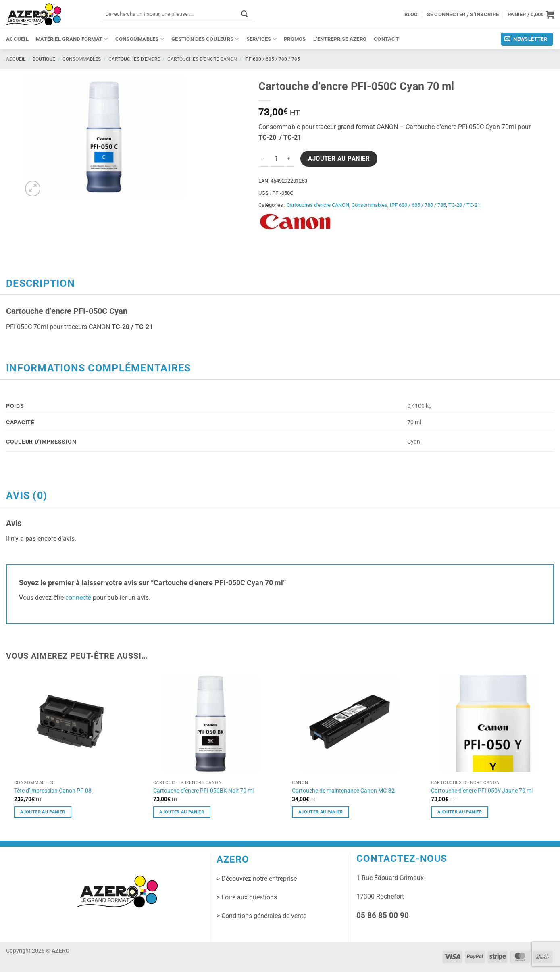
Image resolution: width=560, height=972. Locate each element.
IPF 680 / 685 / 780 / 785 (272, 59)
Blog (411, 14)
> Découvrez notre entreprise (257, 879)
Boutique (44, 59)
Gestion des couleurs (205, 39)
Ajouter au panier (339, 159)
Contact (386, 39)
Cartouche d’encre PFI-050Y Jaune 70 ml (482, 791)
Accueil (17, 39)
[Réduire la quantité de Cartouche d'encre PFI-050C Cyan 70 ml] (263, 159)
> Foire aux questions (247, 897)
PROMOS (295, 39)
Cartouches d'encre (134, 59)
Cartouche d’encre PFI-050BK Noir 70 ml (203, 791)
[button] (531, 15)
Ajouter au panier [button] (43, 812)
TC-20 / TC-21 (464, 205)
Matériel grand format (72, 39)
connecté (78, 598)
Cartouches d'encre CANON (202, 59)
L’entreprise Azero (340, 39)
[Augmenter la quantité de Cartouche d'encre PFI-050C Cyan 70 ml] (289, 159)
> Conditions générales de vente (261, 916)
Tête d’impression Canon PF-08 (53, 791)
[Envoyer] (244, 14)
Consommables (140, 39)
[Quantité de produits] (276, 159)
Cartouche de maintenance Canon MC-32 (343, 791)
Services (261, 39)
